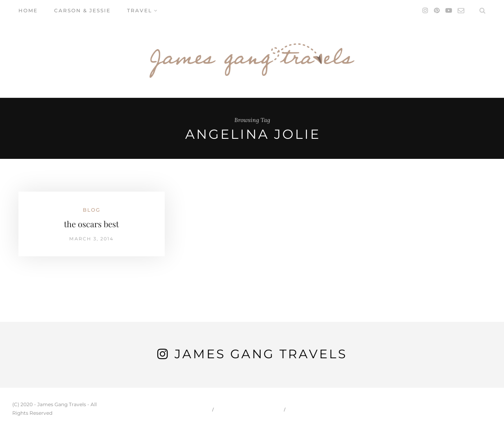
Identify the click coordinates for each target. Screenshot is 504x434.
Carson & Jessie (82, 10)
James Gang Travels (261, 354)
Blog (92, 210)
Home (28, 10)
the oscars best (91, 224)
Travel (140, 10)
